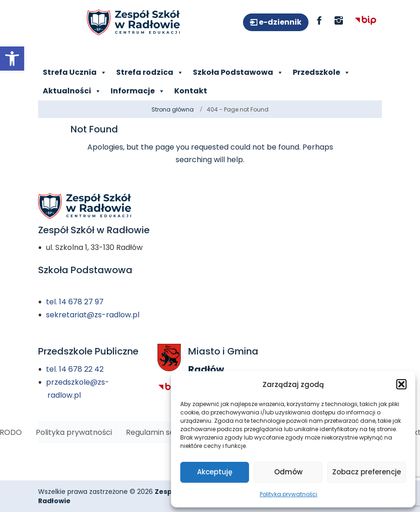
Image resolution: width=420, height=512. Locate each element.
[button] (401, 384)
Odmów (288, 472)
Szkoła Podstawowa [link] (238, 72)
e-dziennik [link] (279, 22)
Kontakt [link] (191, 91)
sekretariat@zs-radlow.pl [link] (93, 315)
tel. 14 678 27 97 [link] (75, 302)
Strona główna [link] (173, 109)
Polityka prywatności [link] (289, 494)
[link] (12, 59)
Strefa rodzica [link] (150, 72)
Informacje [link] (138, 91)
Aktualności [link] (72, 91)
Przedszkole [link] (322, 72)
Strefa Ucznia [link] (75, 72)
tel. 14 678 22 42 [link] (75, 369)
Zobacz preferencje (367, 472)
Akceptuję (215, 472)
